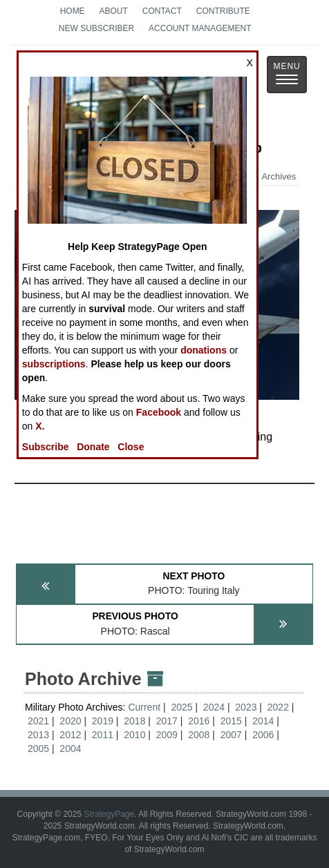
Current (145, 707)
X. (40, 426)
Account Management (200, 28)
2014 (263, 721)
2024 (214, 707)
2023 (246, 707)
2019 (103, 721)
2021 (38, 721)
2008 (199, 735)
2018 (134, 721)
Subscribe (46, 447)
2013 (38, 735)
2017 (167, 721)
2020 (70, 721)
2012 (70, 735)
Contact (162, 11)
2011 (103, 735)
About (114, 11)
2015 (231, 721)
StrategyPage (109, 814)
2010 (134, 735)
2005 (38, 749)
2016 (199, 721)
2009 (167, 735)
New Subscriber (96, 28)
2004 (70, 749)
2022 (278, 707)
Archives (272, 176)
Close (131, 447)
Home (73, 11)
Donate (93, 447)
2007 (231, 735)
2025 (181, 707)
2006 (263, 735)
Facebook (159, 412)
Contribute (223, 11)
